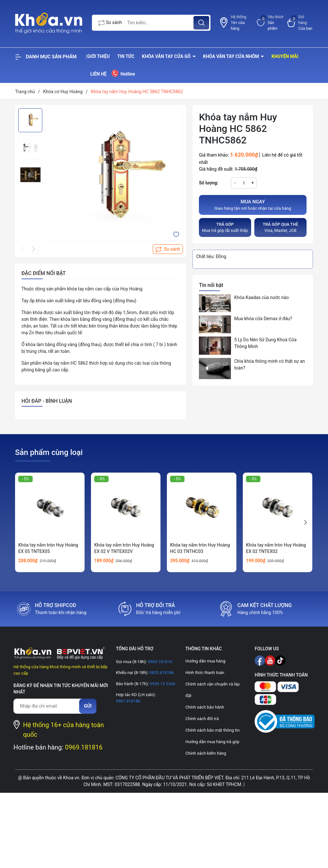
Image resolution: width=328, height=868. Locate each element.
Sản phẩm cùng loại (49, 452)
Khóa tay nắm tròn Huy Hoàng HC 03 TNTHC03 (200, 548)
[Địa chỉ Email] (49, 706)
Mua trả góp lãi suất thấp (225, 227)
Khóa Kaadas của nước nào (261, 297)
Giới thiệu (98, 56)
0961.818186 (128, 701)
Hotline (123, 73)
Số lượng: (209, 183)
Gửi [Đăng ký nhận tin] (88, 706)
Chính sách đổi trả (202, 719)
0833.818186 (161, 673)
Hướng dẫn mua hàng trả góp (213, 742)
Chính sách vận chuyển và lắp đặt (213, 690)
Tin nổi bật (211, 285)
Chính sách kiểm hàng (206, 753)
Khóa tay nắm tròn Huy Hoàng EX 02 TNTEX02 (276, 548)
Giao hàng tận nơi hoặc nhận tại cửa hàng (253, 205)
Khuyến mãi (285, 56)
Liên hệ (98, 74)
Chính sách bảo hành (205, 707)
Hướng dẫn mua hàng (205, 661)
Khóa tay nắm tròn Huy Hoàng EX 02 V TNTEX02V (124, 548)
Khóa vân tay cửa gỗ (167, 56)
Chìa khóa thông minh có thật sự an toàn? (270, 365)
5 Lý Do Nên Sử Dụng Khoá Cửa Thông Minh (265, 343)
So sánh (110, 23)
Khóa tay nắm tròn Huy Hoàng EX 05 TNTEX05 (48, 548)
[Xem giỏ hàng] (300, 23)
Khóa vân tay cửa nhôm (232, 56)
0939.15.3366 (162, 684)
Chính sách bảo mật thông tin (213, 730)
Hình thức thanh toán (205, 673)
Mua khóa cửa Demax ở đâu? (263, 319)
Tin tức (126, 56)
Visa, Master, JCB (280, 227)
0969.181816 (84, 747)
